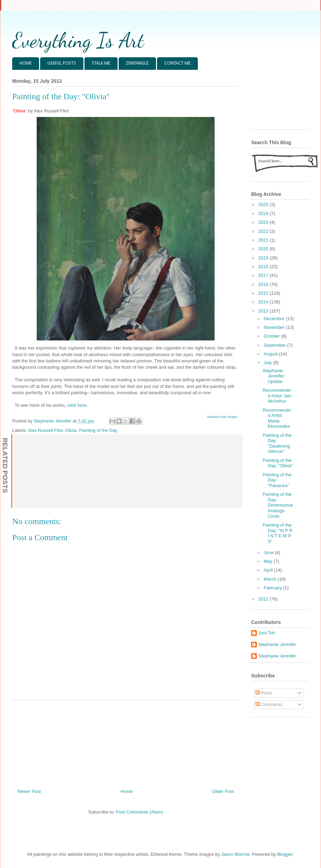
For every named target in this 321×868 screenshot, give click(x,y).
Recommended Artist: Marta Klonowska (277, 418)
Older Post (223, 791)
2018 (264, 267)
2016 (264, 284)
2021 (264, 240)
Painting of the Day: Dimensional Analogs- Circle (278, 505)
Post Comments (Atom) (139, 812)
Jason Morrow (235, 854)
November (275, 327)
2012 (264, 599)
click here (77, 405)
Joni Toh (267, 633)
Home (127, 791)
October (273, 336)
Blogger (285, 854)
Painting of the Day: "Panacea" (277, 480)
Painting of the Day (98, 430)
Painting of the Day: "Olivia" (278, 463)
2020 (264, 249)
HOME (26, 63)
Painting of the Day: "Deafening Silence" (277, 443)
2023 (264, 222)
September (275, 345)
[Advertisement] (126, 742)
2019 (264, 258)
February (274, 588)
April (269, 570)
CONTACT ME (177, 63)
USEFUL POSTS (62, 63)
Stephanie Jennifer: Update (274, 376)
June (269, 553)
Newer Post (29, 791)
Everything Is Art (78, 40)
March (271, 579)
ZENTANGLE (137, 63)
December (275, 319)
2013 (264, 311)
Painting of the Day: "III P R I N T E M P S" (277, 533)
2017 (264, 275)
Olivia (71, 430)
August (271, 354)
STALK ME (101, 63)
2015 (264, 293)
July (268, 363)
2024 (264, 214)
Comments (269, 704)
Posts (264, 693)
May (269, 561)
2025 (264, 204)
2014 (264, 302)
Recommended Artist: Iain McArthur (277, 396)
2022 (264, 231)
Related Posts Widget (222, 417)
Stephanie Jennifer (277, 644)
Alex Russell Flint (45, 430)
